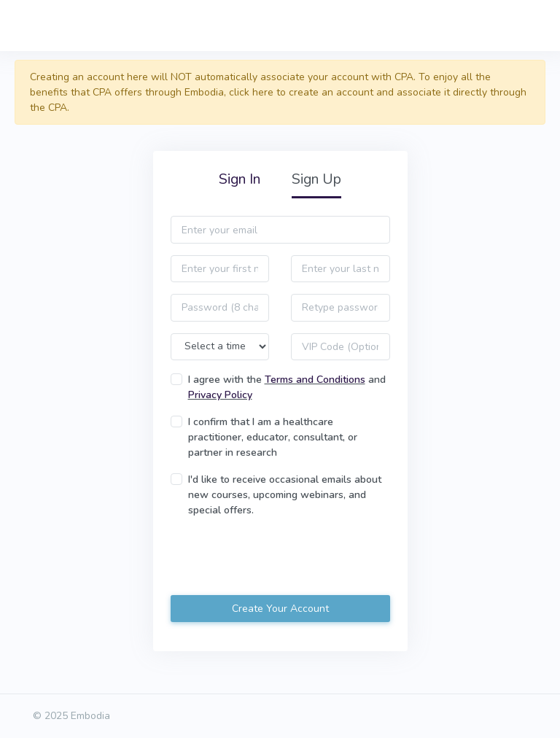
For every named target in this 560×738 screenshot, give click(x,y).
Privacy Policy (220, 395)
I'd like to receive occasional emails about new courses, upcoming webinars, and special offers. (285, 495)
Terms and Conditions (315, 380)
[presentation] (281, 558)
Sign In (240, 179)
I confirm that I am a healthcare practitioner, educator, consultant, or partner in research (273, 437)
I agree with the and (287, 387)
